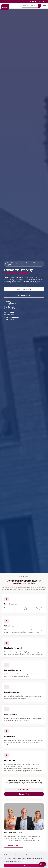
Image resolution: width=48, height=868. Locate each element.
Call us (34, 1)
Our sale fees (24, 794)
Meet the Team (14, 845)
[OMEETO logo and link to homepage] (5, 7)
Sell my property (24, 295)
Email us (44, 1)
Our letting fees (24, 790)
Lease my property (24, 289)
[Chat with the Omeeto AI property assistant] (43, 864)
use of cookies (16, 858)
